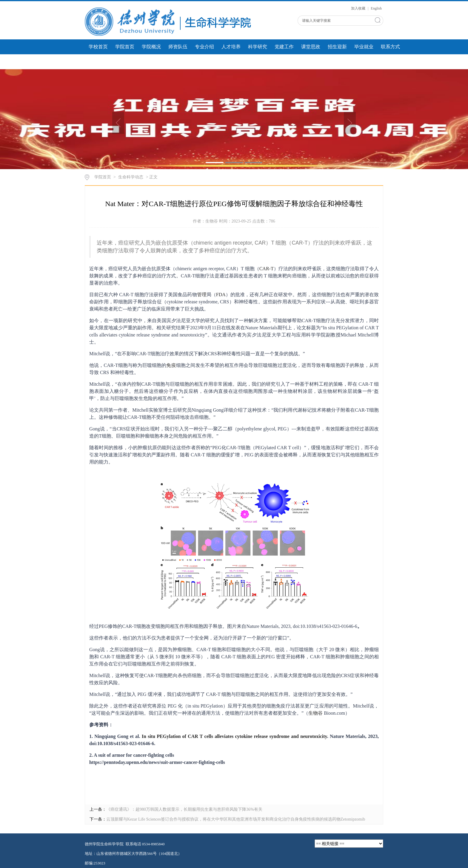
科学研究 (258, 47)
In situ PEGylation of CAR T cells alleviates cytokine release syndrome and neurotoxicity (234, 736)
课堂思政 (311, 47)
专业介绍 (204, 47)
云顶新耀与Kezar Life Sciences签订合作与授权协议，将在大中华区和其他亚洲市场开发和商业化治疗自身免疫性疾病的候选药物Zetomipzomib (236, 819)
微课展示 (151, 62)
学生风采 (125, 62)
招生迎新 (337, 47)
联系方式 (390, 47)
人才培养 (231, 47)
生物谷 (315, 713)
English (376, 8)
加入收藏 (359, 8)
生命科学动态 (131, 177)
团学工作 (98, 62)
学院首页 (125, 47)
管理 (202, 295)
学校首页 (98, 47)
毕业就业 (364, 47)
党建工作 (284, 47)
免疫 (171, 365)
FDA (221, 295)
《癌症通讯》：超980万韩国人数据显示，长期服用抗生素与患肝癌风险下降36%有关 (184, 809)
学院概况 (151, 47)
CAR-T (267, 269)
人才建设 (178, 62)
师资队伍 (178, 47)
